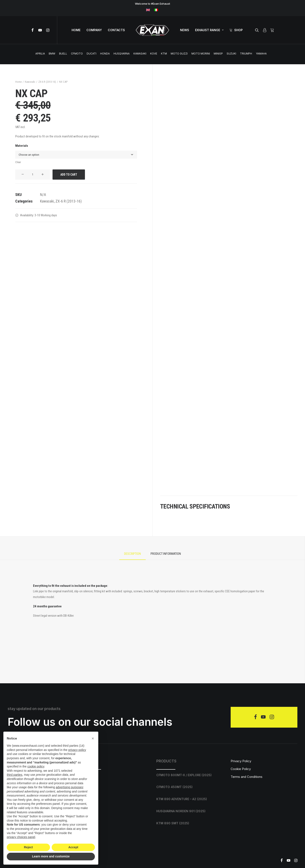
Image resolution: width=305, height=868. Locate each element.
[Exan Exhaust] (152, 30)
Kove (154, 54)
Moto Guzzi (179, 54)
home (76, 30)
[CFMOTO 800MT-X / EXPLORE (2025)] (190, 775)
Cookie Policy (241, 769)
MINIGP (218, 54)
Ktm (164, 54)
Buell (63, 54)
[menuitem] (148, 10)
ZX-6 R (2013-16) (47, 82)
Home (18, 82)
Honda (105, 54)
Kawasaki (140, 54)
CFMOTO (77, 54)
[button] (33, 30)
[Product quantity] (33, 175)
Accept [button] (73, 847)
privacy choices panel (21, 837)
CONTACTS (116, 30)
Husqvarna (122, 54)
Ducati (91, 54)
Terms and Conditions (247, 777)
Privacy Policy (241, 761)
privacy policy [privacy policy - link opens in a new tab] (77, 750)
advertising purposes (69, 787)
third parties (15, 775)
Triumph (246, 54)
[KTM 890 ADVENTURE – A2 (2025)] (190, 799)
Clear (18, 162)
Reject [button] (28, 847)
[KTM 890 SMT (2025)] (190, 823)
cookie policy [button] (36, 766)
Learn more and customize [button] (51, 856)
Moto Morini (201, 54)
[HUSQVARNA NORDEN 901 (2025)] (190, 811)
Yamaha (261, 54)
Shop (238, 30)
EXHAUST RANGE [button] (209, 30)
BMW (52, 54)
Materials (22, 146)
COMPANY (94, 30)
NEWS (185, 30)
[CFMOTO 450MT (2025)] (190, 787)
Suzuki (231, 54)
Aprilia (40, 54)
